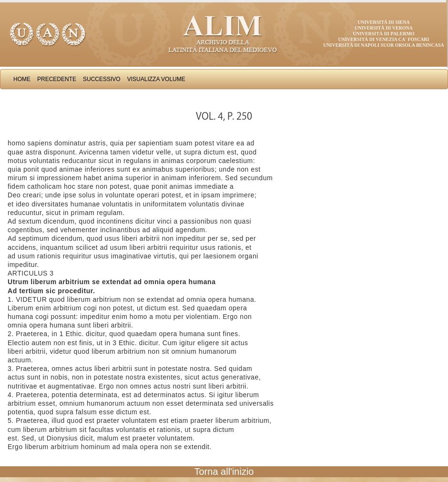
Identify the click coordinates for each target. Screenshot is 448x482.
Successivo (102, 79)
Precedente (57, 79)
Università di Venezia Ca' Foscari (384, 39)
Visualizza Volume (156, 79)
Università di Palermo (383, 34)
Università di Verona (384, 28)
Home (22, 79)
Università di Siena (383, 22)
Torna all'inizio (224, 472)
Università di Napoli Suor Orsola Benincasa (384, 45)
